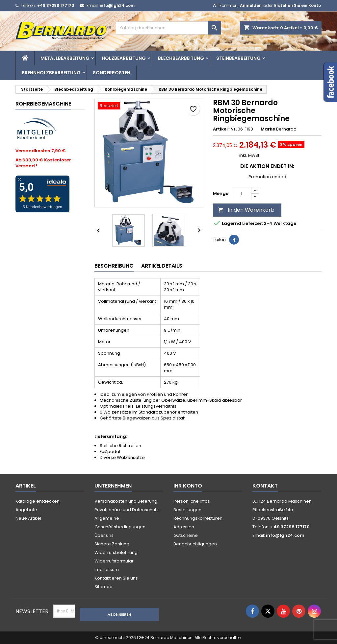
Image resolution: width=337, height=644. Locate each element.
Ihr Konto (188, 486)
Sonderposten (112, 73)
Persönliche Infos (192, 501)
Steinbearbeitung (238, 58)
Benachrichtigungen (195, 544)
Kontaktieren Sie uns (116, 578)
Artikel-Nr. (225, 129)
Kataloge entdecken (38, 501)
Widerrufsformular (114, 561)
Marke (268, 129)
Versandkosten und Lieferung (126, 501)
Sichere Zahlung (112, 544)
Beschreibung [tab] (114, 266)
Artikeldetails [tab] (162, 266)
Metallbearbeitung (65, 58)
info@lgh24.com (117, 5)
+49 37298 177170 (56, 5)
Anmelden (251, 5)
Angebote (26, 510)
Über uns (104, 535)
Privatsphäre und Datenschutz (127, 510)
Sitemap (104, 587)
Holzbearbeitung (124, 58)
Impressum (107, 570)
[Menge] (242, 194)
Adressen (184, 527)
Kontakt (265, 486)
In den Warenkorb (246, 210)
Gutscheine (186, 535)
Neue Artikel (28, 518)
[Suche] (168, 28)
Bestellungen (187, 510)
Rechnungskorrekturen (198, 518)
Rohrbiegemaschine (43, 104)
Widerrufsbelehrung (116, 552)
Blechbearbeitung (181, 58)
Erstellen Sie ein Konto (298, 5)
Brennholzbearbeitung (51, 73)
